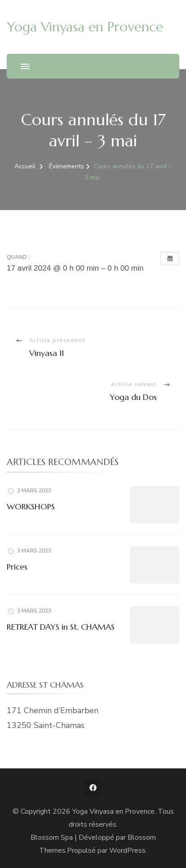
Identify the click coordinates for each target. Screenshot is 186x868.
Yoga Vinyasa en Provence (85, 27)
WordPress (127, 850)
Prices (17, 567)
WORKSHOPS (31, 506)
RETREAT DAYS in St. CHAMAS (61, 627)
